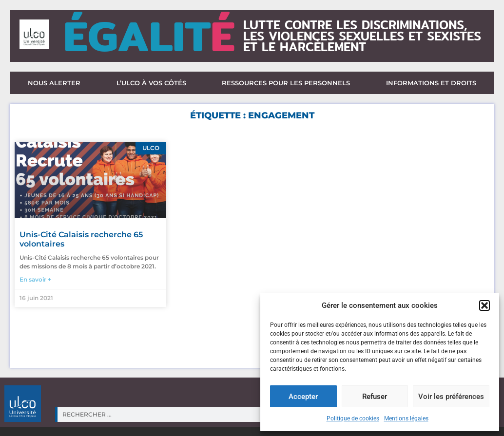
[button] (485, 305)
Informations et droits (431, 83)
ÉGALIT (149, 36)
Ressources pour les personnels (286, 83)
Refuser (375, 397)
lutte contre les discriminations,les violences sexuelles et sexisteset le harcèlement (362, 36)
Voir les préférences (451, 397)
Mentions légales (406, 418)
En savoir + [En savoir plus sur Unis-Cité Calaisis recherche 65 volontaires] (35, 279)
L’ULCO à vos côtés (151, 83)
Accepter (303, 397)
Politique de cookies (353, 418)
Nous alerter (54, 83)
